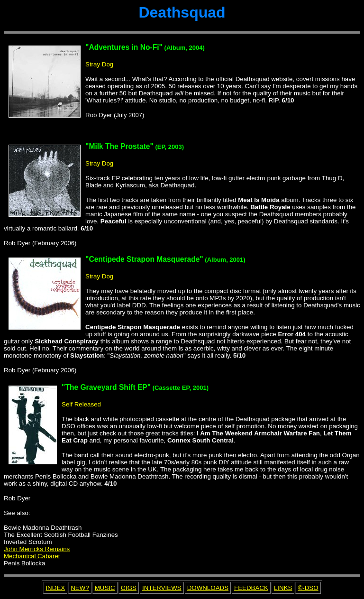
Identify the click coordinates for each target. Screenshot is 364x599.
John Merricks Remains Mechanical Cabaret (37, 553)
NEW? (80, 588)
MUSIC (105, 588)
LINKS (283, 588)
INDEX (55, 588)
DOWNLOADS (208, 588)
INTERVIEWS (162, 588)
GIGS (129, 588)
